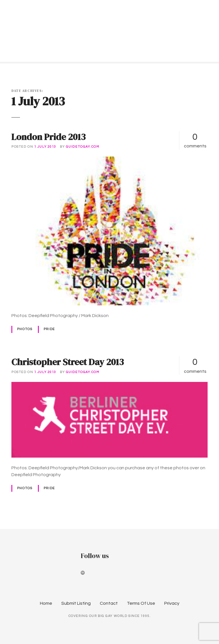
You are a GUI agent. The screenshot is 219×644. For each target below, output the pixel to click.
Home (46, 603)
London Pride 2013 (48, 137)
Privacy (172, 603)
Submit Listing (76, 603)
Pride (49, 329)
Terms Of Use (141, 603)
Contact (109, 603)
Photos (25, 329)
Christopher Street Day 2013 (68, 362)
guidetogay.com (83, 147)
